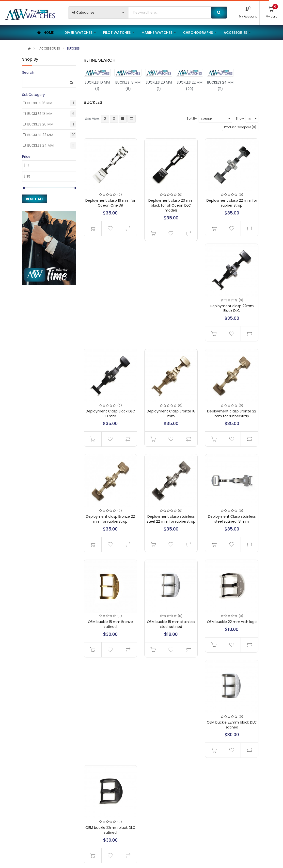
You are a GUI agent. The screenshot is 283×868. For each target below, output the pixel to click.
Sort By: (192, 118)
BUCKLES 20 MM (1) (159, 86)
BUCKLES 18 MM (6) (128, 86)
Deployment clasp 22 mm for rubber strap (232, 203)
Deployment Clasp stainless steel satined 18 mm (232, 519)
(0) (120, 195)
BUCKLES (73, 49)
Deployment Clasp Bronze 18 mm (171, 414)
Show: (240, 118)
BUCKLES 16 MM (40, 103)
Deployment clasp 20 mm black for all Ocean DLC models (171, 205)
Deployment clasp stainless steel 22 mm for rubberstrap (171, 519)
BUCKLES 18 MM (40, 114)
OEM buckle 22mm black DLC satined (232, 725)
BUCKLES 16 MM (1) (97, 86)
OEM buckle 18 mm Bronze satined (110, 624)
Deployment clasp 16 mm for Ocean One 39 (110, 203)
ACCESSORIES (50, 49)
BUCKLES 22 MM (40, 135)
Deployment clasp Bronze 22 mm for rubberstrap (232, 414)
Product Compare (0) (240, 127)
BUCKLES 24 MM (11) (220, 86)
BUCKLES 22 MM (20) (190, 86)
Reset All (35, 199)
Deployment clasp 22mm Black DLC (232, 308)
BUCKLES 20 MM (40, 124)
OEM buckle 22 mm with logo (232, 622)
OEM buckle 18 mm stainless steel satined (171, 624)
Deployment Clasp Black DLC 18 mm (110, 414)
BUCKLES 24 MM (40, 145)
